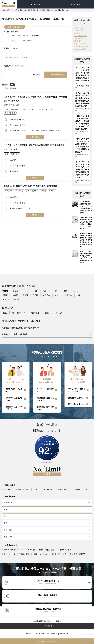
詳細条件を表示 (20, 66)
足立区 (35, 295)
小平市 (80, 295)
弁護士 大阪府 (79, 31)
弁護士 (15, 32)
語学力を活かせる (80, 44)
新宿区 (46, 291)
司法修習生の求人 (23, 489)
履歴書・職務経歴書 (46, 550)
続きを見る (35, 137)
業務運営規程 (64, 634)
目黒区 (5, 295)
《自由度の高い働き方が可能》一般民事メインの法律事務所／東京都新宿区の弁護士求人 (35, 99)
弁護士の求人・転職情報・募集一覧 (28, 10)
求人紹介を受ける (37, 4)
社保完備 (43, 191)
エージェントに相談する (45, 390)
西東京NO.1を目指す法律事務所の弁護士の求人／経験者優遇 (30, 186)
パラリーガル (26, 41)
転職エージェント (9, 554)
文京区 (56, 291)
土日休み (40, 109)
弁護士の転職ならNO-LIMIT (9, 10)
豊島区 (25, 295)
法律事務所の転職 (65, 550)
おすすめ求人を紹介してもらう (14, 399)
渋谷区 (15, 295)
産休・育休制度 (10, 113)
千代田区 (16, 291)
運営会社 (29, 634)
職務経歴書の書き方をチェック (45, 399)
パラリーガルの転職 (59, 554)
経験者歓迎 (15, 154)
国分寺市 (6, 299)
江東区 (66, 291)
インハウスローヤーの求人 (44, 489)
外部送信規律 (47, 626)
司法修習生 (35, 35)
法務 (14, 41)
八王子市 (47, 295)
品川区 (76, 291)
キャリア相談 (76, 4)
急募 (6, 109)
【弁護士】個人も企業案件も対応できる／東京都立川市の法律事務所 (34, 145)
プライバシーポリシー (41, 634)
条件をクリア (37, 75)
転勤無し (52, 191)
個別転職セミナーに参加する (45, 408)
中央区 (27, 291)
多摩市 (17, 299)
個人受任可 (15, 109)
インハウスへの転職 (27, 550)
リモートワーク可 (28, 109)
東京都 (5, 291)
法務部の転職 (24, 554)
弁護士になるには (40, 554)
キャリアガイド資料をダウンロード (77, 390)
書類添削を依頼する (76, 398)
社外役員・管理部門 (78, 554)
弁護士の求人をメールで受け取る (14, 408)
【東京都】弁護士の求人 (46, 10)
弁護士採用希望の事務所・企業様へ (47, 621)
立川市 (58, 295)
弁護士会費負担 (31, 191)
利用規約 (54, 634)
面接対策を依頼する (76, 404)
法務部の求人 (63, 489)
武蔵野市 (69, 295)
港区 (36, 291)
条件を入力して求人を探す (14, 390)
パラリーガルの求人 (80, 489)
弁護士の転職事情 (9, 550)
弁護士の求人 (7, 489)
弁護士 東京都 (79, 28)
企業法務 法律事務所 (81, 46)
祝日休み (49, 109)
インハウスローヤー (20, 35)
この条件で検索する (55, 75)
